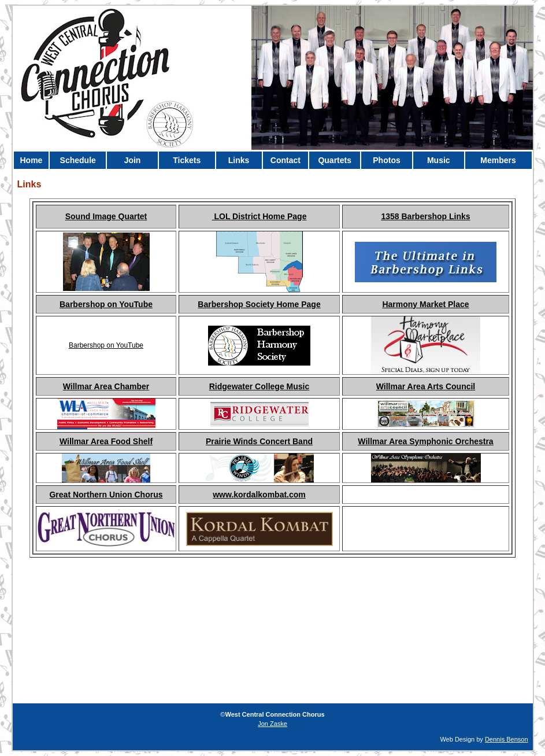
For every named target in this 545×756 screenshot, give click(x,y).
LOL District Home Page (259, 216)
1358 (390, 216)
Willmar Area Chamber (106, 386)
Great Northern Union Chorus (106, 495)
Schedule (78, 160)
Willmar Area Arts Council (426, 386)
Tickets (187, 160)
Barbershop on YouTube (106, 304)
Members (498, 160)
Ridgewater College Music (259, 386)
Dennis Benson (507, 739)
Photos (386, 160)
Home (31, 160)
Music (439, 160)
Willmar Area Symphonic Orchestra (425, 441)
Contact (286, 160)
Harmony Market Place (425, 304)
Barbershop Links (435, 216)
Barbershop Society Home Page (259, 304)
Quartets (335, 160)
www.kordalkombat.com (259, 495)
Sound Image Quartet (106, 216)
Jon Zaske (272, 724)
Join (133, 160)
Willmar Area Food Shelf (106, 441)
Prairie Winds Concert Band (259, 441)
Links (239, 160)
